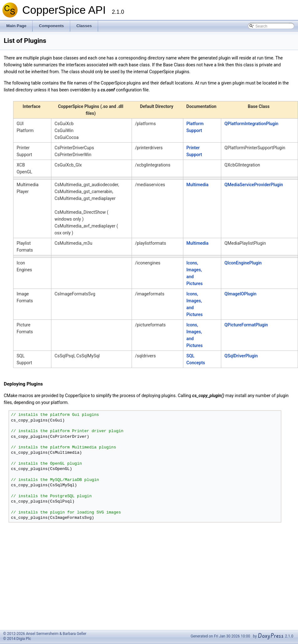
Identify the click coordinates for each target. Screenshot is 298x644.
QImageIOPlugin (240, 294)
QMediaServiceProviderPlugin (254, 185)
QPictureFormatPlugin (246, 325)
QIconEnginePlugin (243, 263)
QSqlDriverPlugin (241, 356)
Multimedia (198, 185)
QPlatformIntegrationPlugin (251, 124)
